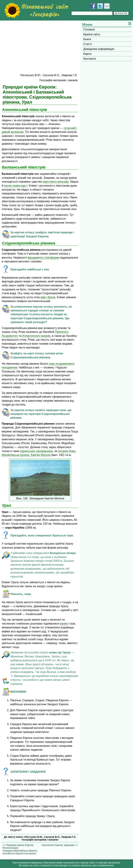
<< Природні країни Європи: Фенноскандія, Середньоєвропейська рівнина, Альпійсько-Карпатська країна (20, 849)
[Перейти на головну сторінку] (36, 10)
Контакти (90, 59)
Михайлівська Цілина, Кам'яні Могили (26, 455)
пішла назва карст (16, 186)
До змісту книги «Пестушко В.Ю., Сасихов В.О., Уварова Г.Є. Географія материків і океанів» (40, 838)
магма (64, 624)
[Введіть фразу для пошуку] (92, 13)
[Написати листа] (107, 6)
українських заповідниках (37, 451)
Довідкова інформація (99, 49)
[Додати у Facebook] (93, 6)
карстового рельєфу (56, 182)
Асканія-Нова (67, 451)
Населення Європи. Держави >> (60, 845)
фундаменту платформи (44, 258)
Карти (87, 54)
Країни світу (92, 34)
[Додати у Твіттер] (100, 6)
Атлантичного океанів (36, 336)
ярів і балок (48, 297)
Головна (89, 29)
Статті (88, 44)
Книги (87, 39)
